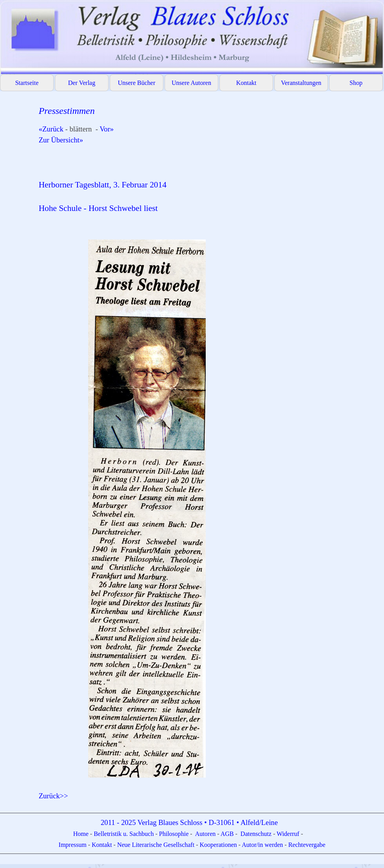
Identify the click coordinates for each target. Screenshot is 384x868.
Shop (356, 83)
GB (230, 834)
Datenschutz (256, 834)
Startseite (27, 83)
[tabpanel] (207, 453)
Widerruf (288, 834)
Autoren (205, 834)
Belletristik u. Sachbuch (124, 834)
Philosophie (175, 834)
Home (82, 834)
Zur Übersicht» (65, 140)
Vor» (107, 129)
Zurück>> (53, 796)
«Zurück (52, 129)
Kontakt (246, 83)
